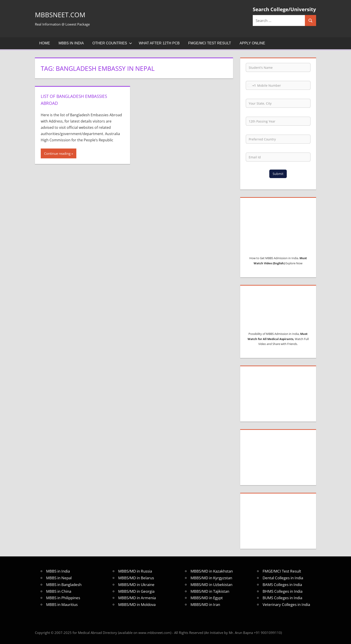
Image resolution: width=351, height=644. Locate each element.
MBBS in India (71, 43)
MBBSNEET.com (66, 14)
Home (45, 43)
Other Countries (112, 43)
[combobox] (251, 85)
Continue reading (57, 153)
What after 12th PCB (159, 43)
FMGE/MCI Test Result (210, 43)
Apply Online (252, 43)
